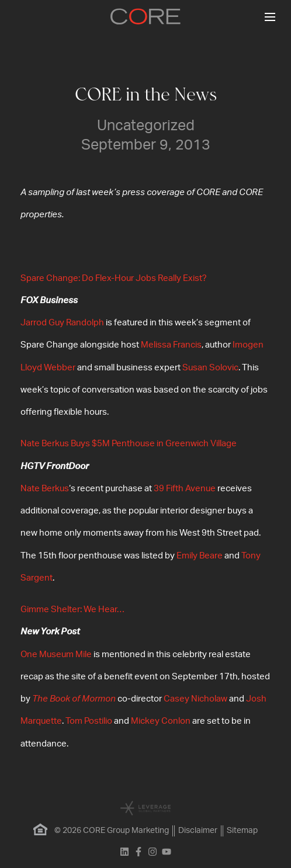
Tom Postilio (89, 721)
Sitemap (242, 831)
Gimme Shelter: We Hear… (72, 610)
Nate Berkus (45, 489)
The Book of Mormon (74, 699)
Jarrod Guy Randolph (62, 323)
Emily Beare (200, 556)
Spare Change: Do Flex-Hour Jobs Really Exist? (114, 278)
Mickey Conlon (161, 721)
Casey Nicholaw (195, 699)
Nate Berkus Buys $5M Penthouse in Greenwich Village (129, 444)
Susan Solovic (210, 368)
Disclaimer (198, 831)
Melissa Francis (171, 345)
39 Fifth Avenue (185, 489)
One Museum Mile (56, 655)
